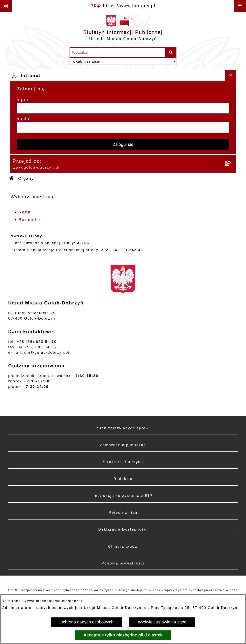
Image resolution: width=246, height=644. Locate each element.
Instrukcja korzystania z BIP (123, 496)
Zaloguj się (123, 144)
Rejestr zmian (123, 512)
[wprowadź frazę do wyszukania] (118, 53)
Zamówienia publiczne (123, 445)
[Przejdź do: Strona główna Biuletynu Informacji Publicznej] (12, 179)
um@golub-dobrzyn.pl (47, 352)
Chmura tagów (123, 546)
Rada (25, 212)
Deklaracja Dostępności (123, 529)
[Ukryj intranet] (230, 76)
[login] (123, 108)
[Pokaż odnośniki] (6, 6)
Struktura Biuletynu (123, 462)
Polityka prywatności (123, 563)
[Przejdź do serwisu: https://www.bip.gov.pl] (123, 6)
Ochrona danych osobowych (86, 622)
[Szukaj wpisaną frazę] (171, 53)
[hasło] (123, 127)
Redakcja (123, 479)
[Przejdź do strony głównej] (123, 29)
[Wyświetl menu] (240, 6)
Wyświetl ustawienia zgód (162, 622)
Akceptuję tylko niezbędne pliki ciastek (123, 635)
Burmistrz (30, 220)
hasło (23, 119)
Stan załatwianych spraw (123, 428)
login (23, 100)
